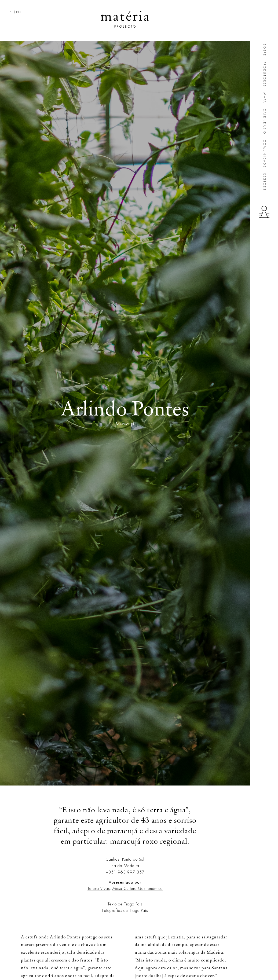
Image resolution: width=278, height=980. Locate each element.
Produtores (264, 74)
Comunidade (264, 154)
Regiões (264, 182)
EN (19, 12)
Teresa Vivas (99, 889)
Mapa (264, 98)
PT (11, 12)
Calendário (264, 122)
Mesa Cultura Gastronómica (138, 889)
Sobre (264, 50)
